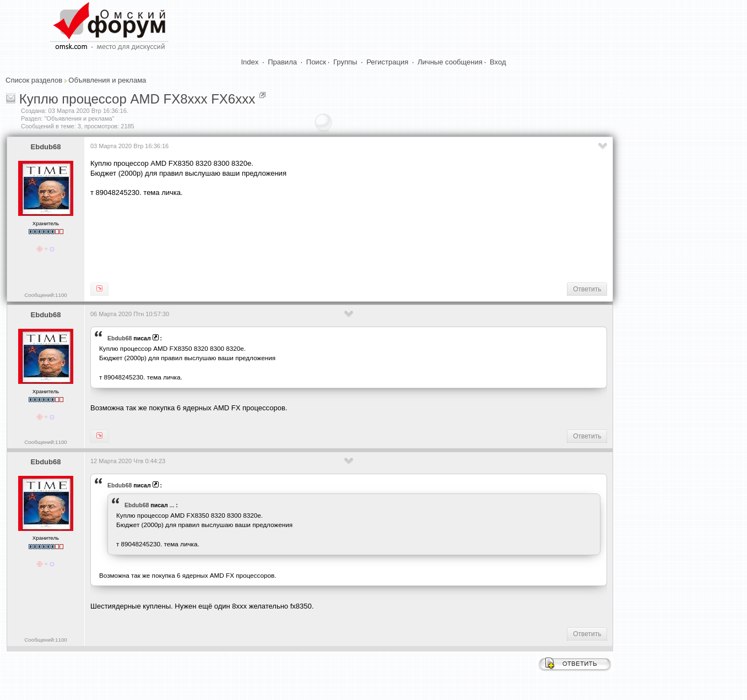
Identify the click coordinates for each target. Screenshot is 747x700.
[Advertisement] (291, 239)
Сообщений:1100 (45, 295)
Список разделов (34, 80)
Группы (345, 62)
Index (250, 62)
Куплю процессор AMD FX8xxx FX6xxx (137, 99)
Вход (498, 62)
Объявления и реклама (107, 80)
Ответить (587, 289)
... (172, 505)
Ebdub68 (46, 147)
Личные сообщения (450, 62)
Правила (282, 62)
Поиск (316, 62)
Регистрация (387, 62)
